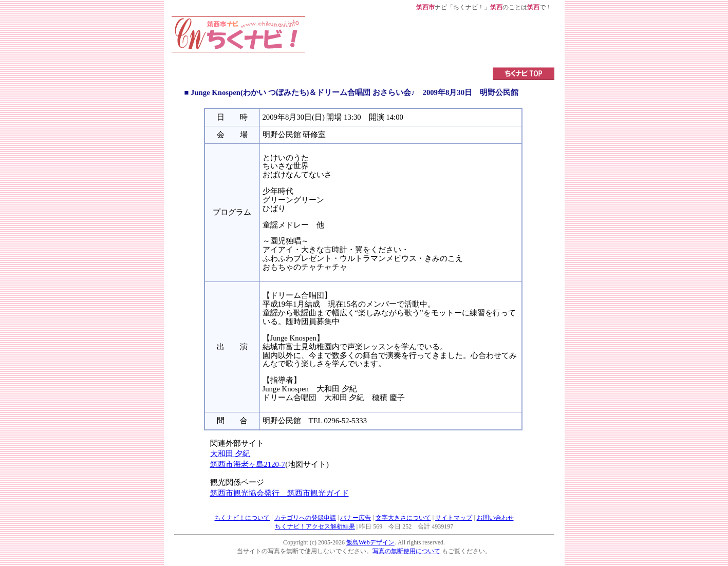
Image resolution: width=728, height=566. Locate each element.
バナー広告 (356, 518)
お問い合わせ (495, 518)
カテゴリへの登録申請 (305, 518)
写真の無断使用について (406, 551)
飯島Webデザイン (370, 542)
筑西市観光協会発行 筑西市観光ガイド (279, 493)
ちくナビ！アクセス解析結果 (315, 526)
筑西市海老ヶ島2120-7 (248, 464)
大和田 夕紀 (230, 454)
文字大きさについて (403, 518)
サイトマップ (454, 518)
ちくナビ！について (242, 518)
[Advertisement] (430, 40)
